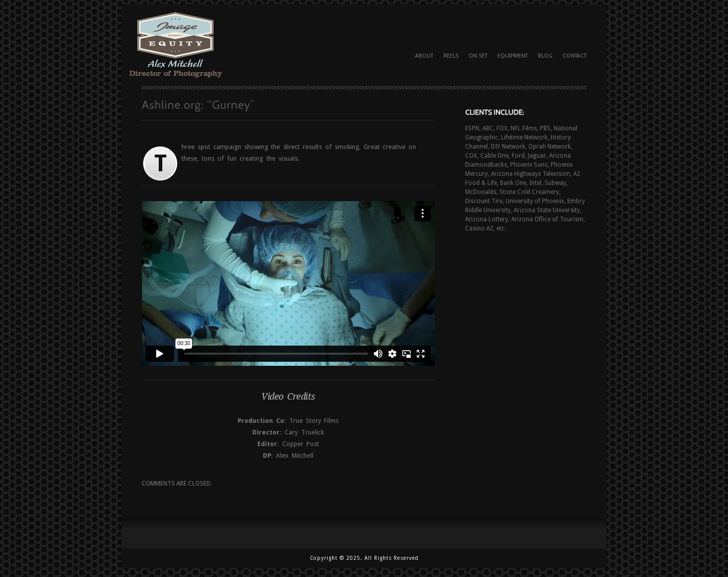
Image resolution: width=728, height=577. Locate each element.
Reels (451, 56)
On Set (478, 56)
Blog (545, 56)
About (424, 56)
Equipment (513, 56)
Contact (575, 56)
